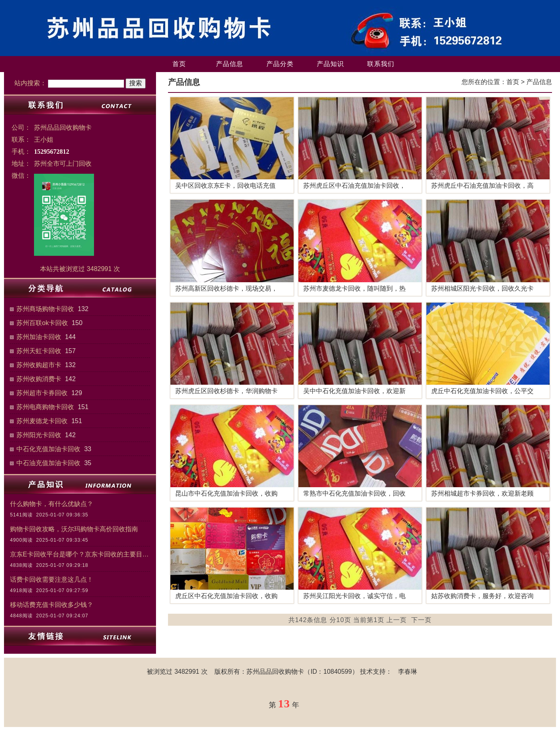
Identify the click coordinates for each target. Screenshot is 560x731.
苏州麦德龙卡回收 (42, 421)
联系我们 (381, 64)
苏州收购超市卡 (39, 365)
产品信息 (230, 64)
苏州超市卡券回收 (42, 393)
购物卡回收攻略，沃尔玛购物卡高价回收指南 (74, 529)
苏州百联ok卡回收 (42, 323)
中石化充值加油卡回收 (48, 449)
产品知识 (330, 64)
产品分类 (280, 64)
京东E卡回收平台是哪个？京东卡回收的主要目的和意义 (80, 554)
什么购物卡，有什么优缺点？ (52, 504)
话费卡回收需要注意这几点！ (52, 579)
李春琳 (408, 672)
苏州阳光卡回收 (39, 435)
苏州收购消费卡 (39, 379)
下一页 (421, 620)
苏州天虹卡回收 (39, 351)
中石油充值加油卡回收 (48, 463)
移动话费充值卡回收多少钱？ (52, 605)
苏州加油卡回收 (39, 337)
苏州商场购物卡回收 (45, 309)
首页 (179, 64)
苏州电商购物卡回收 (45, 407)
